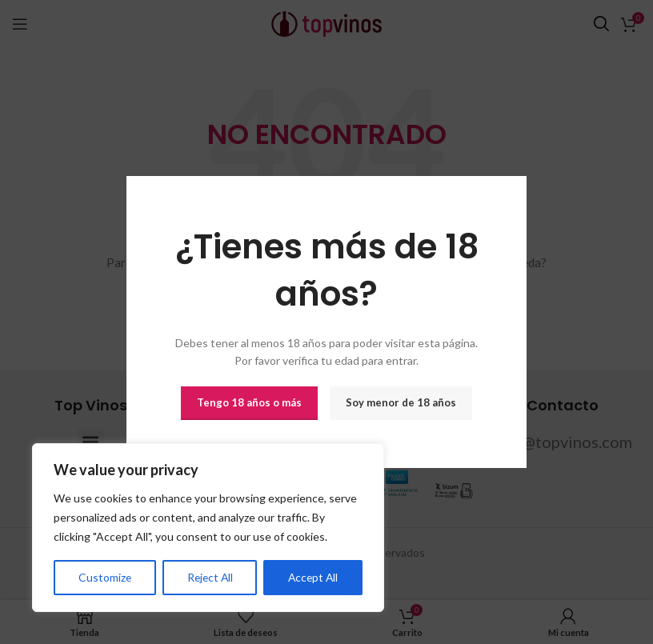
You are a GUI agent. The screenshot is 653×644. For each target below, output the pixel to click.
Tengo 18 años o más (249, 402)
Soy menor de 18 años (401, 402)
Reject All (209, 577)
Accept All (312, 577)
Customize (104, 577)
